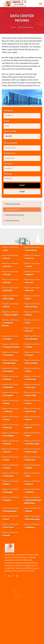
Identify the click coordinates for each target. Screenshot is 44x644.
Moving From (10, 153)
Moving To (9, 164)
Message (8, 174)
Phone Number (11, 143)
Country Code (10, 131)
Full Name (9, 111)
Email (7, 121)
